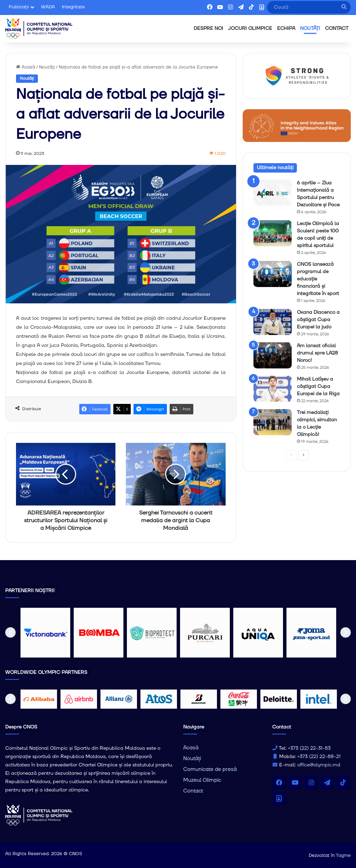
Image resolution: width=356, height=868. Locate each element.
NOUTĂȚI (310, 29)
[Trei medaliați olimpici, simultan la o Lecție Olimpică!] (273, 422)
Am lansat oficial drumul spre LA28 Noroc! (317, 353)
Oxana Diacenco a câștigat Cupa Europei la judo (318, 320)
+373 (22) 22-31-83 (309, 748)
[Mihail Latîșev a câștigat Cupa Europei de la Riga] (273, 389)
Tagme (343, 855)
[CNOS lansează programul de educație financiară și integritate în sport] (273, 274)
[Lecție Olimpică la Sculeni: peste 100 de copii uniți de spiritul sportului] (273, 233)
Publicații (19, 7)
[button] (10, 632)
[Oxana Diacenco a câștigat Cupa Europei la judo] (273, 322)
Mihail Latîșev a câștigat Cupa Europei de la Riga (318, 387)
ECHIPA (286, 29)
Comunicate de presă (210, 769)
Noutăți (47, 67)
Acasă (26, 67)
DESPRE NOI (208, 29)
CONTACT (337, 29)
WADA (48, 7)
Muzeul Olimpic (202, 780)
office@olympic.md (319, 765)
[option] (45, 633)
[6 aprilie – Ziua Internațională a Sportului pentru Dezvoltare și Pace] (273, 193)
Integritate (73, 7)
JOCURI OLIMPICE (250, 29)
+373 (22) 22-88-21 (319, 757)
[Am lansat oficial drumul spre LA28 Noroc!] (273, 355)
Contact (193, 791)
